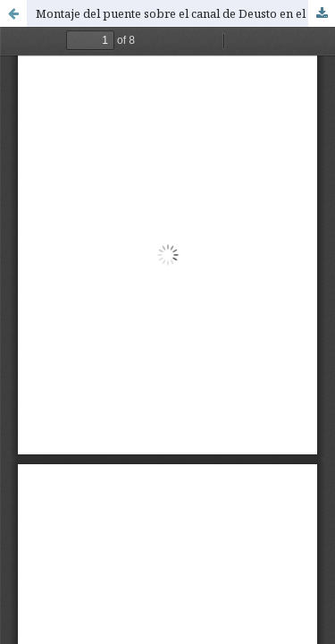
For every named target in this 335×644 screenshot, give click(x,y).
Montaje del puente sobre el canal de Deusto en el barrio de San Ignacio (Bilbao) (185, 13)
